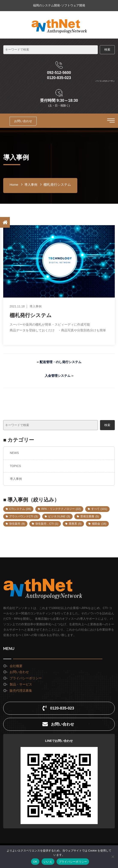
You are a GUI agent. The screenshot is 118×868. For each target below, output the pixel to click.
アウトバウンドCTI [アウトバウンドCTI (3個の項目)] (23, 516)
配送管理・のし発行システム (60, 362)
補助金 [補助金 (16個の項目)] (99, 524)
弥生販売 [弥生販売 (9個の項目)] (17, 524)
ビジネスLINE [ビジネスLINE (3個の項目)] (59, 516)
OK (35, 862)
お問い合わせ (23, 121)
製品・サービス (21, 684)
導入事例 (16, 479)
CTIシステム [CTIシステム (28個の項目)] (20, 509)
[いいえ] (113, 857)
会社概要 (16, 666)
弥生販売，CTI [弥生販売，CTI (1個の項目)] (47, 524)
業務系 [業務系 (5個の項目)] (75, 524)
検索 (107, 425)
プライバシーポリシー (26, 678)
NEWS (14, 453)
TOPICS (15, 466)
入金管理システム (58, 376)
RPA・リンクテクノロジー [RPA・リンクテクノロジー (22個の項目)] (61, 509)
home (14, 185)
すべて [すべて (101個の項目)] (99, 509)
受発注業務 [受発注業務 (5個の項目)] (90, 516)
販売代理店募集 (21, 691)
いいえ (48, 862)
